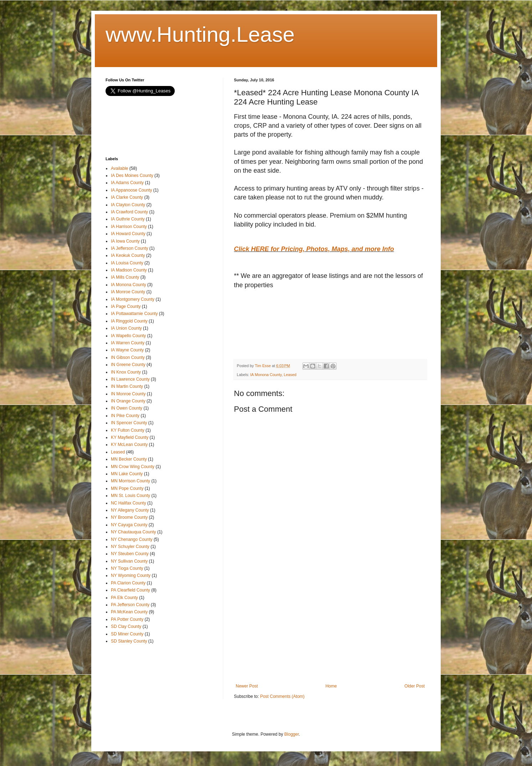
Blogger (291, 734)
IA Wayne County (127, 350)
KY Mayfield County (130, 437)
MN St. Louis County (131, 496)
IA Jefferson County (130, 248)
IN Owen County (127, 408)
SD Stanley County (129, 641)
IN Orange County (128, 401)
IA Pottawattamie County (134, 314)
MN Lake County (127, 474)
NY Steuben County (130, 554)
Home (331, 686)
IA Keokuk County (128, 255)
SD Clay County (126, 627)
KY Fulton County (128, 430)
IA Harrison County (129, 227)
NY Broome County (129, 517)
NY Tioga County (127, 568)
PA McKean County (129, 612)
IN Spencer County (129, 423)
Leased (290, 375)
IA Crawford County (129, 212)
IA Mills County (125, 277)
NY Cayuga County (129, 525)
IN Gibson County (128, 357)
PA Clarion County (128, 583)
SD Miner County (127, 634)
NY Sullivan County (129, 561)
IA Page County (126, 306)
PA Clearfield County (131, 590)
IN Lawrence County (130, 379)
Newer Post (247, 686)
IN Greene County (128, 365)
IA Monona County (266, 375)
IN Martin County (127, 386)
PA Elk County (124, 598)
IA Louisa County (127, 263)
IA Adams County (127, 183)
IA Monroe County (128, 292)
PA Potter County (127, 619)
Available (119, 168)
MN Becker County (129, 459)
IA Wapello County (128, 336)
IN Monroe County (128, 394)
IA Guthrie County (128, 219)
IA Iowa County (125, 241)
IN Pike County (125, 416)
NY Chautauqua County (134, 532)
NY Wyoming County (131, 575)
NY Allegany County (130, 510)
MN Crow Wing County (133, 467)
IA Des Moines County (132, 176)
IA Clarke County (127, 197)
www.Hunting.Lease (200, 34)
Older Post (415, 686)
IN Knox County (126, 372)
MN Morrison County (131, 481)
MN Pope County (127, 488)
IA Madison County (129, 270)
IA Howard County (128, 234)
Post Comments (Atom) (282, 696)
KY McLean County (129, 445)
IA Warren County (128, 343)
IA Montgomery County (133, 299)
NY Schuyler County (130, 547)
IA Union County (126, 328)
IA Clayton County (128, 205)
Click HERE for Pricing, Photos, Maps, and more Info (314, 249)
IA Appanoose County (131, 190)
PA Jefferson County (130, 605)
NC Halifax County (129, 503)
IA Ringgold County (129, 321)
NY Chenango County (132, 539)
